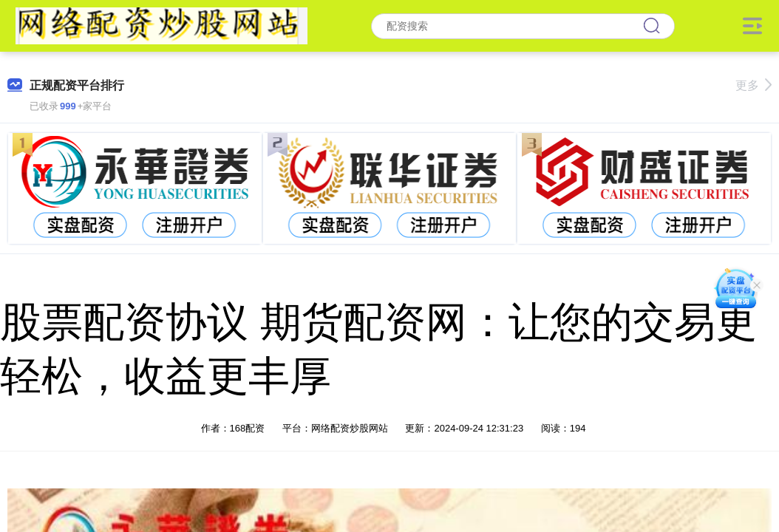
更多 (754, 85)
